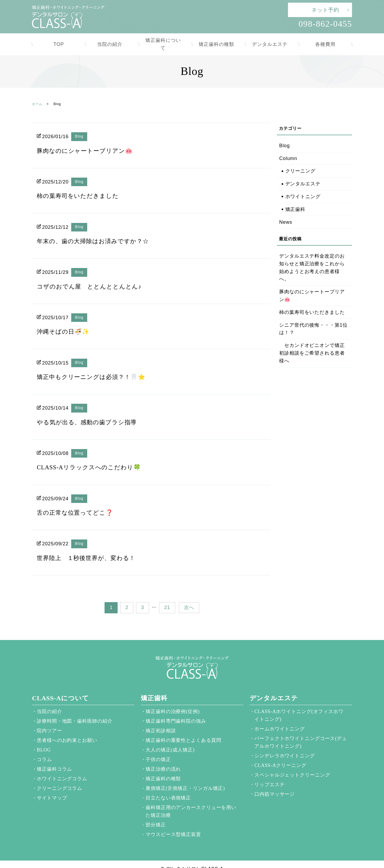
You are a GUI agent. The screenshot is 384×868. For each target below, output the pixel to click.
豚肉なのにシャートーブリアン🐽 (89, 141)
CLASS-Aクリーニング (280, 756)
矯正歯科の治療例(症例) (173, 702)
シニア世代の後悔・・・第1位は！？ (313, 320)
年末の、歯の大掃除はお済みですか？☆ (98, 232)
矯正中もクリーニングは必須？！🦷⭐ (96, 367)
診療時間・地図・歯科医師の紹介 (75, 712)
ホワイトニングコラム (62, 769)
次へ (189, 598)
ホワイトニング (303, 187)
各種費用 (325, 39)
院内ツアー (49, 721)
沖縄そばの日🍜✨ (65, 322)
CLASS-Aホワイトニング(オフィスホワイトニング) (299, 706)
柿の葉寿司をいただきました (81, 186)
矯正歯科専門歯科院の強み (176, 712)
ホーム (37, 95)
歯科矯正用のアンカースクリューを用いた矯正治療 (191, 802)
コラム (44, 750)
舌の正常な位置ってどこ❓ (78, 503)
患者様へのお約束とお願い (67, 731)
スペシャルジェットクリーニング (292, 766)
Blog (79, 127)
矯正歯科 (295, 200)
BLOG (44, 741)
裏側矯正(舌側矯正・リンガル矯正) (185, 779)
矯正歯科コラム (54, 760)
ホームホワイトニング (280, 719)
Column (288, 149)
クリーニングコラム (59, 779)
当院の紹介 (112, 39)
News (286, 213)
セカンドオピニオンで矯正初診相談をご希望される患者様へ (312, 344)
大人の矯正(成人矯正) (170, 741)
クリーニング (300, 162)
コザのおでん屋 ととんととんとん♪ (93, 277)
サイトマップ (52, 789)
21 (167, 598)
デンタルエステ (272, 39)
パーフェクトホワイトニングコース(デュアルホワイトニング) (301, 733)
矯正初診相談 (161, 721)
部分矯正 (156, 815)
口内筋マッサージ (275, 785)
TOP (59, 39)
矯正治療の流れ (163, 760)
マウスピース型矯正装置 (173, 825)
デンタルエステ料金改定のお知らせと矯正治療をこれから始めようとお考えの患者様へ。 (312, 258)
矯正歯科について (165, 39)
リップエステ (269, 775)
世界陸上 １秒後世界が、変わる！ (90, 549)
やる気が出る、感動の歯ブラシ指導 (91, 413)
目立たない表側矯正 (168, 789)
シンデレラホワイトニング (285, 746)
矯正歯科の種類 (219, 39)
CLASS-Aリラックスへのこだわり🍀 (93, 458)
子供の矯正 (158, 750)
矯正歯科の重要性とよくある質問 (183, 731)
